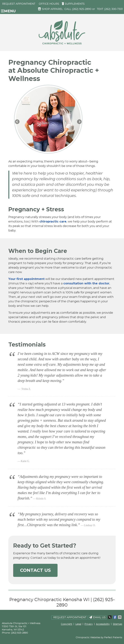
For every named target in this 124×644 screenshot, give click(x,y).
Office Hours (49, 4)
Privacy (89, 624)
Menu (8, 11)
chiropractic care (53, 221)
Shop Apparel (50, 9)
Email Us (97, 617)
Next (79, 122)
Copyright (67, 624)
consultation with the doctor (86, 283)
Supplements (73, 4)
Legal (78, 624)
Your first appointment (26, 279)
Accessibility (103, 624)
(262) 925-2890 (82, 9)
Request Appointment (19, 4)
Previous (17, 122)
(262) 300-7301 (113, 9)
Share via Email (120, 617)
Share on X (110, 617)
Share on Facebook (115, 617)
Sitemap (118, 624)
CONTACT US (35, 570)
